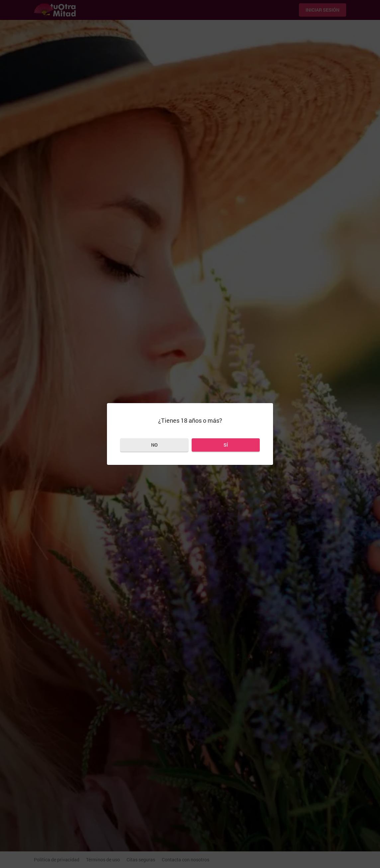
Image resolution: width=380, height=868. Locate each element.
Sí (226, 445)
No (154, 445)
